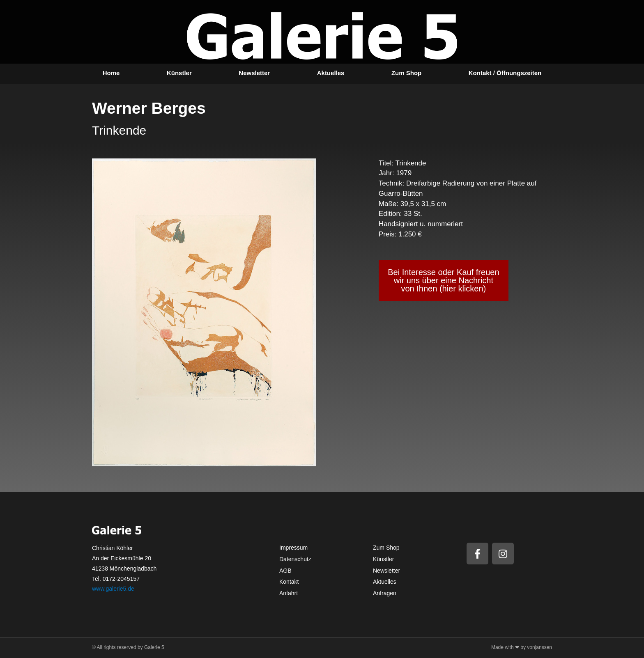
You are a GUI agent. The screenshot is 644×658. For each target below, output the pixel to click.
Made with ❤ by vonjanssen (522, 647)
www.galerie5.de (113, 589)
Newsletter (254, 73)
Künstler (179, 73)
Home (111, 73)
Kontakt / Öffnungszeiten (505, 73)
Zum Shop (406, 73)
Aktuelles (331, 73)
